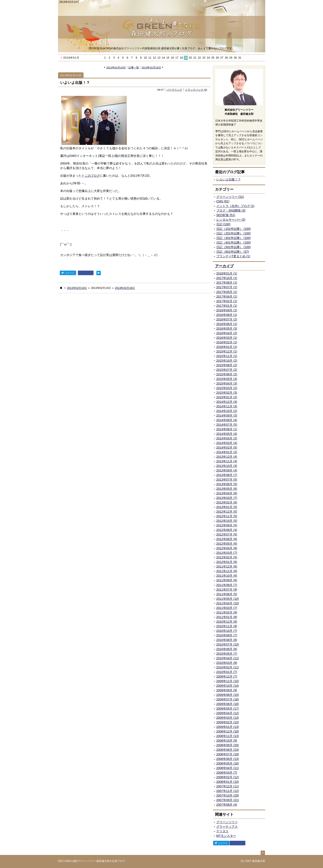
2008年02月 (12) (228, 777)
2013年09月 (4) (227, 470)
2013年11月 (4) (227, 461)
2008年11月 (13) (228, 736)
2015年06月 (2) (227, 374)
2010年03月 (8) (227, 663)
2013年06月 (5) (227, 484)
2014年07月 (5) (227, 425)
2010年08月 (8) (227, 640)
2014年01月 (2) (227, 452)
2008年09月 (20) (228, 745)
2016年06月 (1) (227, 324)
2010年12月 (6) (227, 622)
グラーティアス (227, 827)
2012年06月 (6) (227, 539)
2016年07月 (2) (227, 319)
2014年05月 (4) (227, 434)
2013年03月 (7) (227, 498)
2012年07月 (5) (227, 534)
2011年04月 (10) (228, 603)
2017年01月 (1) (227, 306)
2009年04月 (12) (228, 713)
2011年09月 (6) (227, 580)
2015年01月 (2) (227, 397)
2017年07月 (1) (227, 287)
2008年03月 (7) (227, 773)
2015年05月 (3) (227, 379)
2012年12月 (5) (227, 512)
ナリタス (222, 831)
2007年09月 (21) (228, 800)
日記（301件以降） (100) (234, 238)
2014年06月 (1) (227, 429)
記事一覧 (134, 67)
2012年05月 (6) (227, 544)
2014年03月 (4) (227, 443)
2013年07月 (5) (227, 480)
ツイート (68, 273)
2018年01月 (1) (227, 273)
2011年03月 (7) (227, 608)
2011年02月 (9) (227, 612)
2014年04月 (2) (227, 438)
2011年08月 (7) (227, 585)
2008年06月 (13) (228, 759)
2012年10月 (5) (227, 521)
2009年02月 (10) (228, 722)
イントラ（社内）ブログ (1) (235, 206)
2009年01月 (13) (228, 727)
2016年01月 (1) (227, 347)
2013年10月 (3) (227, 466)
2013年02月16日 (151, 67)
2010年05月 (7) (227, 654)
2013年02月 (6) (227, 502)
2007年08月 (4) (227, 805)
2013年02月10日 (116, 67)
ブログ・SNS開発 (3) (231, 210)
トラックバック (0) (196, 90)
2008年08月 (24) (228, 750)
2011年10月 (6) (227, 576)
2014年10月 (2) (227, 411)
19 (186, 58)
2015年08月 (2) (227, 365)
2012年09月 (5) (227, 525)
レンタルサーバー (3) (231, 220)
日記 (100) (223, 224)
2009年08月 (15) (228, 695)
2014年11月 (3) (227, 406)
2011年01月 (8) (227, 617)
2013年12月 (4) (227, 457)
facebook (86, 273)
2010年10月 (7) (227, 631)
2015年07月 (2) (227, 370)
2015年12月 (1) (227, 351)
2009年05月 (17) (228, 709)
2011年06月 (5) (227, 594)
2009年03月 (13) (228, 718)
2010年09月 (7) (227, 635)
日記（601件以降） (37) (233, 252)
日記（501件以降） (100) (234, 247)
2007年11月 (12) (228, 791)
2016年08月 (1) (227, 315)
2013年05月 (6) (227, 489)
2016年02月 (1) (227, 342)
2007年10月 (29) (228, 795)
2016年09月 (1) (227, 310)
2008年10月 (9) (227, 741)
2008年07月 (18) (228, 754)
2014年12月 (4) (227, 402)
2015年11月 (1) (227, 356)
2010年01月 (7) (227, 672)
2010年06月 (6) (227, 649)
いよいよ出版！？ (75, 83)
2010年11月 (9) (227, 626)
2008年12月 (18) (228, 731)
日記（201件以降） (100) (234, 233)
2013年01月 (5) (227, 507)
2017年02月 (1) (227, 301)
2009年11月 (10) (228, 681)
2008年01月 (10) (228, 782)
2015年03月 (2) (227, 388)
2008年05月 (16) (228, 763)
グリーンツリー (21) (230, 197)
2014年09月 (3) (227, 415)
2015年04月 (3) (227, 383)
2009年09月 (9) (227, 690)
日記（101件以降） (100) (234, 229)
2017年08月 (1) (227, 283)
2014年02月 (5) (227, 448)
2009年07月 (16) (228, 699)
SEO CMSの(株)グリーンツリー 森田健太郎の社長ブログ (92, 861)
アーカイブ (224, 266)
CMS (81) (223, 201)
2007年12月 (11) (228, 786)
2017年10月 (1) (227, 278)
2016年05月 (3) (227, 329)
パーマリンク (174, 90)
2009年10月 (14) (228, 686)
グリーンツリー (227, 822)
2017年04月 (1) (227, 297)
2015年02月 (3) (227, 393)
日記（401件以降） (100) (234, 242)
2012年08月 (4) (227, 530)
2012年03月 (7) (227, 553)
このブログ (92, 176)
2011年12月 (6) (227, 566)
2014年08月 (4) (227, 420)
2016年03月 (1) (227, 338)
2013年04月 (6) (227, 493)
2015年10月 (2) (227, 361)
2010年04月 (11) (228, 658)
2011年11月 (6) (227, 571)
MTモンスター (226, 836)
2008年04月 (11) (228, 768)
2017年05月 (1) (227, 292)
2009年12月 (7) (227, 676)
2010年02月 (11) (228, 667)
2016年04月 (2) (227, 333)
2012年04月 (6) (227, 548)
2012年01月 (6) (227, 562)
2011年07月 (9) (227, 590)
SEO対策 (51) (226, 215)
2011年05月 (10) (228, 599)
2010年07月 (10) (228, 644)
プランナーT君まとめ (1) (233, 256)
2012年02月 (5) (227, 557)
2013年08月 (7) (227, 475)
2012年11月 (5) (227, 516)
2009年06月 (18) (228, 704)
